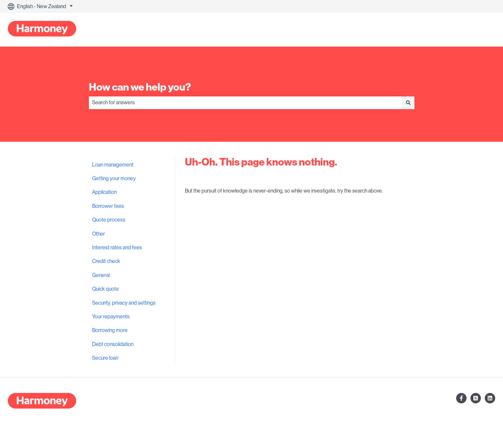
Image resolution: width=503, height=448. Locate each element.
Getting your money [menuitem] (114, 179)
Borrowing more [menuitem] (110, 330)
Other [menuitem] (98, 234)
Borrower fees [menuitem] (108, 206)
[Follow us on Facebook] (461, 398)
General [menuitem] (101, 275)
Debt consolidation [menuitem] (113, 344)
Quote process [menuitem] (109, 220)
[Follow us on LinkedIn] (490, 398)
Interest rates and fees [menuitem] (117, 248)
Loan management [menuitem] (113, 165)
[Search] (408, 103)
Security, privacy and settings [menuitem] (124, 303)
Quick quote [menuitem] (105, 289)
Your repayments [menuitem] (111, 317)
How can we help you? (140, 87)
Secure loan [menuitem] (105, 358)
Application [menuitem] (104, 192)
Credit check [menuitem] (106, 261)
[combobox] (245, 103)
